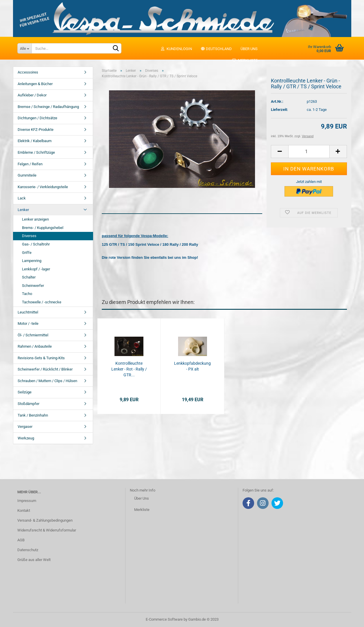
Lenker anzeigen (35, 219)
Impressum (27, 501)
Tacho (27, 294)
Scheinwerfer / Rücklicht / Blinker (45, 369)
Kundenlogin (176, 49)
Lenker (23, 210)
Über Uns (142, 498)
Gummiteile (27, 175)
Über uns (249, 49)
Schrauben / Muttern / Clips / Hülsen (47, 381)
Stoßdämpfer (28, 404)
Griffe (27, 253)
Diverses (29, 236)
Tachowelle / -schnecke (42, 302)
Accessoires (28, 72)
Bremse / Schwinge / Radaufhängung (48, 107)
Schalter (29, 277)
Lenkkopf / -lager (36, 269)
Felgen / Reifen (30, 164)
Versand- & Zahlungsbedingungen (45, 520)
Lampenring (32, 261)
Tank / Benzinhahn (33, 415)
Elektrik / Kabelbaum (35, 141)
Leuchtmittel (28, 312)
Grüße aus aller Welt (34, 560)
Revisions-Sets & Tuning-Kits (41, 358)
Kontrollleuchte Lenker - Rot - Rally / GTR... (129, 369)
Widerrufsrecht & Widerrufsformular (47, 530)
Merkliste (245, 60)
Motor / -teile (28, 323)
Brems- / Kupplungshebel (43, 228)
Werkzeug (26, 438)
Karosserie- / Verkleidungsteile (43, 187)
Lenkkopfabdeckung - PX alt (192, 366)
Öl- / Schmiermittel (33, 335)
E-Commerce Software (164, 619)
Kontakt (24, 510)
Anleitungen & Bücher (35, 84)
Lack (22, 198)
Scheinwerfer (33, 286)
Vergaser (25, 427)
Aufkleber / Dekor (32, 95)
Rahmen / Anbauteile (35, 346)
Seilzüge (25, 392)
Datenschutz (28, 550)
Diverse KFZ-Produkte (36, 130)
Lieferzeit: (279, 110)
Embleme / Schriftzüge (36, 152)
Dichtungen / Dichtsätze (37, 118)
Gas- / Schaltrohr (36, 244)
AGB (21, 540)
